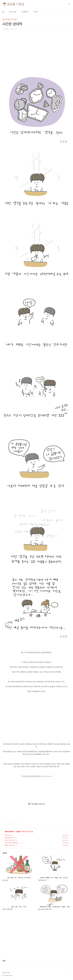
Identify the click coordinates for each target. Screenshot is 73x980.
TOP (69, 974)
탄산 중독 (7, 835)
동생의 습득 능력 (10, 845)
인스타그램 (13, 12)
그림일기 (18, 831)
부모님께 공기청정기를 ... (12, 843)
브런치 (36, 12)
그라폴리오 (25, 12)
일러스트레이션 (10, 831)
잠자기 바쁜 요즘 (10, 840)
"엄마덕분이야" (9, 838)
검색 (65, 4)
